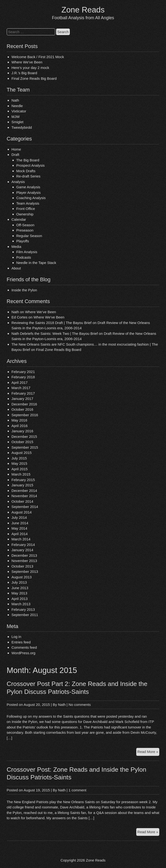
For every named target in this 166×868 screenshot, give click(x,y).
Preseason (25, 230)
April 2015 (20, 469)
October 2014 (22, 501)
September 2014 (25, 507)
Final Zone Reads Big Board (34, 78)
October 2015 (22, 442)
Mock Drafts (26, 171)
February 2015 (23, 480)
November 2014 (24, 496)
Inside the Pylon (24, 290)
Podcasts (24, 257)
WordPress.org (24, 653)
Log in (16, 637)
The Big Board (28, 160)
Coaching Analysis (31, 198)
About (16, 268)
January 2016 (22, 431)
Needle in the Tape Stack (36, 263)
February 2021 (23, 372)
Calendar (19, 219)
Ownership (25, 214)
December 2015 (24, 437)
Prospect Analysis (30, 165)
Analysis (18, 182)
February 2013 (23, 609)
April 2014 (20, 534)
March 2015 (21, 474)
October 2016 (22, 409)
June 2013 (20, 588)
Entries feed (21, 642)
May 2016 (19, 420)
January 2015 (22, 485)
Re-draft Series (28, 176)
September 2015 (25, 447)
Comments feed (24, 647)
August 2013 (22, 577)
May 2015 (19, 463)
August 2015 (22, 453)
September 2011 (25, 615)
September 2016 (25, 415)
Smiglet (18, 122)
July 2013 (19, 582)
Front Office (26, 209)
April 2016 (20, 426)
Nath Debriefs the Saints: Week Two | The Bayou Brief (55, 333)
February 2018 (23, 377)
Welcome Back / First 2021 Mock (38, 57)
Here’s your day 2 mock (30, 68)
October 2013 (22, 566)
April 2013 (20, 599)
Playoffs (23, 241)
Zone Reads (83, 10)
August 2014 (22, 512)
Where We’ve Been (27, 62)
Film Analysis (27, 252)
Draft (15, 155)
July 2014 (19, 517)
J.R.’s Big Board (24, 73)
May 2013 (19, 593)
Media (16, 247)
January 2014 (22, 550)
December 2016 (24, 404)
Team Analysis (28, 203)
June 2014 (20, 523)
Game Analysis (28, 187)
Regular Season (29, 236)
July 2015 (19, 458)
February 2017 (23, 393)
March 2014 (21, 539)
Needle (17, 106)
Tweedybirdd (22, 127)
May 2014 (19, 528)
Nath (15, 100)
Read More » (148, 752)
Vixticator (19, 111)
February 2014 (23, 545)
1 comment (77, 790)
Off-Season (25, 225)
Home (16, 149)
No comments (80, 705)
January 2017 (22, 399)
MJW (16, 117)
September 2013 (25, 572)
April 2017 (20, 382)
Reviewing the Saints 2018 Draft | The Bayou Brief (52, 323)
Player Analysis (29, 193)
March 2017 (21, 388)
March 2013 (21, 604)
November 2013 (24, 561)
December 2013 (24, 555)
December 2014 (24, 491)
